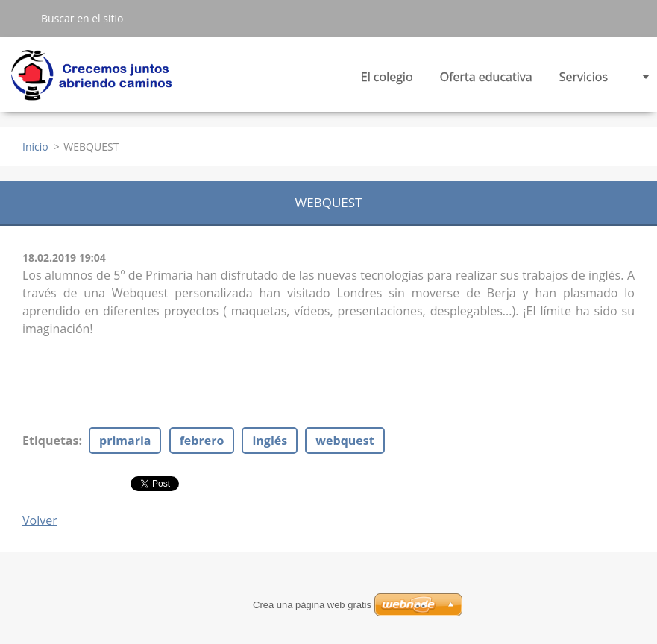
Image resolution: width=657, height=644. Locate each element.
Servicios (584, 81)
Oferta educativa (486, 81)
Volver (40, 520)
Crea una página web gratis (312, 605)
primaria (125, 441)
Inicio (35, 146)
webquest (345, 441)
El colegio (387, 81)
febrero (202, 441)
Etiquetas (50, 441)
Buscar (20, 18)
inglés (270, 441)
